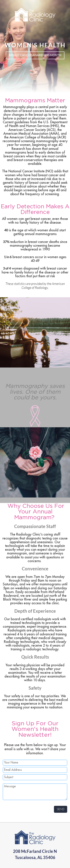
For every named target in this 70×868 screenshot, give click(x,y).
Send (61, 809)
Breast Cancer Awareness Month (35, 55)
